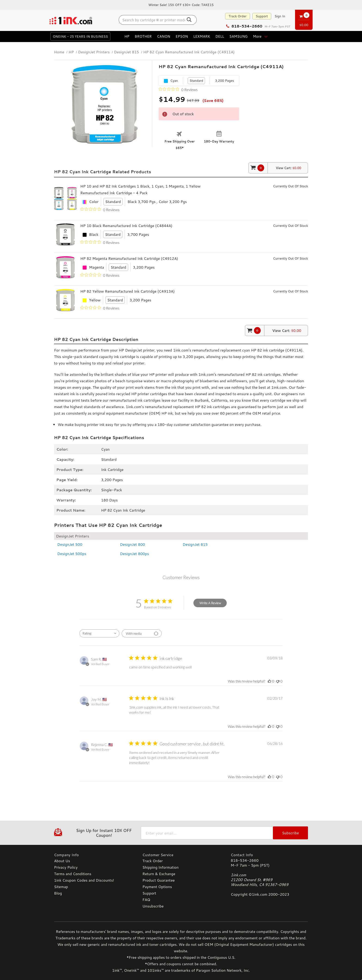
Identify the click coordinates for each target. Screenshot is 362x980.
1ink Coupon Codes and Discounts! (84, 880)
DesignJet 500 (70, 544)
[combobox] (99, 633)
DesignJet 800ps (135, 554)
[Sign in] (280, 16)
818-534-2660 (244, 26)
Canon (164, 36)
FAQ (146, 900)
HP (127, 36)
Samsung (238, 36)
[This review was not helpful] (278, 681)
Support (262, 16)
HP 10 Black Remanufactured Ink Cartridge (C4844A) (126, 226)
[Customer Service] (181, 855)
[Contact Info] (269, 855)
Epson (182, 36)
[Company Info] (93, 855)
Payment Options (157, 887)
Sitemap (61, 887)
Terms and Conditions (73, 874)
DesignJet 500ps (72, 554)
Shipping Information (161, 867)
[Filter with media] (142, 633)
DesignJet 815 (195, 544)
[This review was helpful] (269, 681)
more (261, 36)
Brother (143, 36)
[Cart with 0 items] (304, 19)
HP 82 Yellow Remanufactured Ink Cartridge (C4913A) (128, 291)
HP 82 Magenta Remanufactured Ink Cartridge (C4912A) (129, 258)
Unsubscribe (153, 906)
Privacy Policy (66, 867)
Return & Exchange (159, 874)
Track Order (237, 16)
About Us (62, 861)
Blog (58, 893)
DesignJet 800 (133, 544)
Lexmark (202, 36)
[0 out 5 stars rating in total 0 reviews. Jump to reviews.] (178, 89)
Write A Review (210, 603)
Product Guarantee (159, 880)
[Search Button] (189, 20)
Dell (220, 36)
